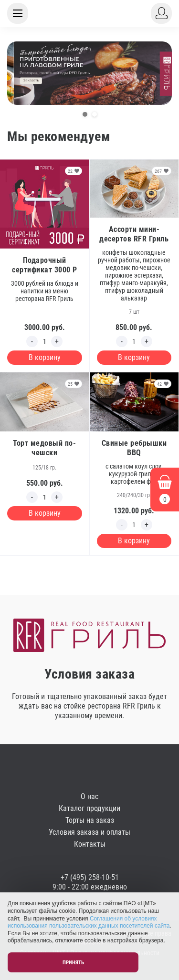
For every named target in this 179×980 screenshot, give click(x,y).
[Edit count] (44, 341)
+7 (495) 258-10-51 (90, 877)
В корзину (45, 357)
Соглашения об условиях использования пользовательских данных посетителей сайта (89, 922)
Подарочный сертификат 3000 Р (45, 265)
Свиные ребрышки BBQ (134, 448)
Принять (73, 963)
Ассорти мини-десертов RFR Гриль (134, 234)
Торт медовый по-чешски (44, 448)
